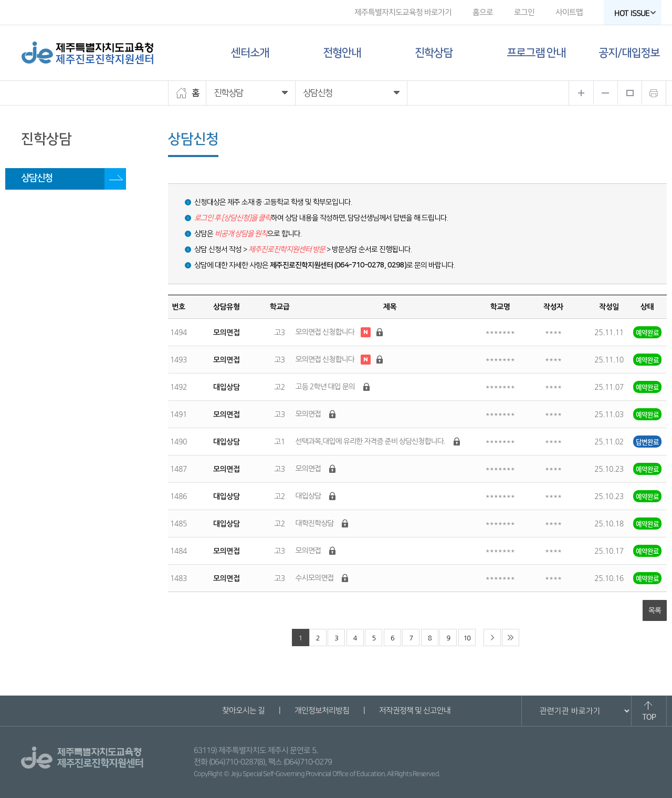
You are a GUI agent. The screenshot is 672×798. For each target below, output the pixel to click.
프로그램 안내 (536, 53)
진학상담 (434, 53)
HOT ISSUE (635, 13)
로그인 (524, 12)
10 (467, 638)
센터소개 (250, 53)
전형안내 (342, 53)
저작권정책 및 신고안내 (414, 711)
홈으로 (483, 12)
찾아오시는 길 (243, 711)
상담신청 (37, 178)
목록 (655, 610)
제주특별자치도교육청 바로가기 (403, 12)
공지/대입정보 (629, 53)
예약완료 (647, 332)
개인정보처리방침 (321, 711)
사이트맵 (569, 12)
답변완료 (647, 442)
